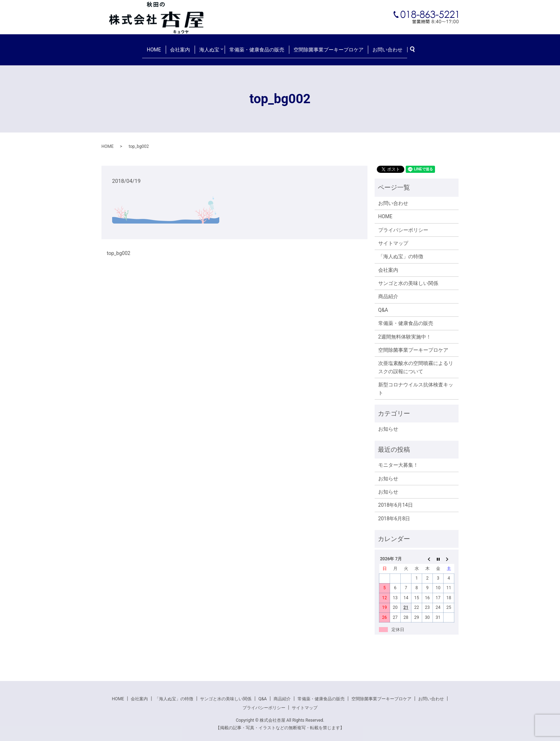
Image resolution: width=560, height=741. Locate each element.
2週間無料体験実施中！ (405, 331)
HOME (160, 46)
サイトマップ (393, 238)
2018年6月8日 (394, 513)
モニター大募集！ (398, 460)
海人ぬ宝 (209, 46)
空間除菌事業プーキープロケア (325, 46)
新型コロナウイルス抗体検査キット (416, 383)
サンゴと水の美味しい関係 (408, 278)
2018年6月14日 (396, 500)
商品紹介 (388, 291)
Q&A (383, 304)
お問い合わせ (381, 46)
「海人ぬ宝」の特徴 (401, 251)
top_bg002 (119, 247)
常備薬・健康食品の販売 (257, 46)
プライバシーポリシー (403, 224)
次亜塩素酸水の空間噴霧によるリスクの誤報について (416, 362)
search (409, 47)
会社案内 (183, 46)
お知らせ (388, 424)
